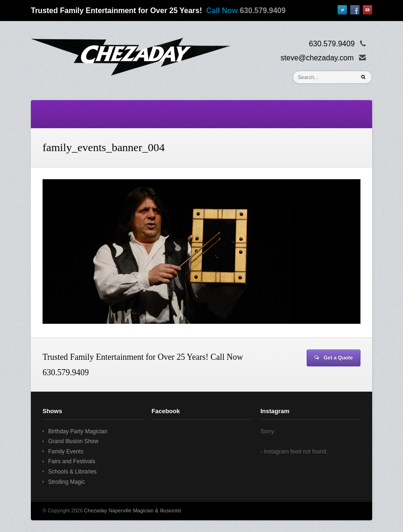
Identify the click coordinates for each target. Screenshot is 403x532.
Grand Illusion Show (73, 441)
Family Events (66, 452)
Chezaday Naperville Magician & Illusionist (133, 510)
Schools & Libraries (72, 472)
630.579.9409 (263, 11)
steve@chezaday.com (317, 58)
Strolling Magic (67, 482)
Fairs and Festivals (72, 461)
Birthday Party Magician (78, 431)
